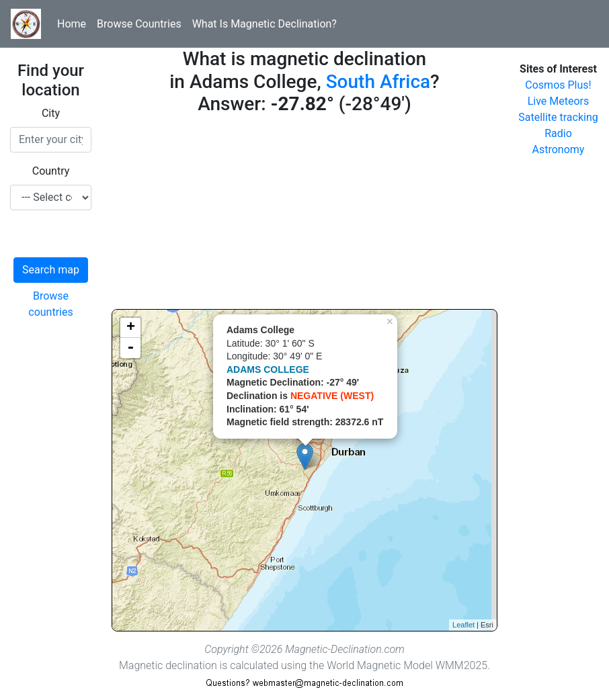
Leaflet (463, 625)
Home (72, 24)
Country (51, 171)
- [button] (130, 348)
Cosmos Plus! (558, 85)
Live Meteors (559, 101)
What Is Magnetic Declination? (265, 24)
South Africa (378, 82)
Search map (51, 270)
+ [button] (131, 328)
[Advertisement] (304, 215)
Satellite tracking (558, 117)
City (51, 113)
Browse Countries (139, 24)
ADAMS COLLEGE (268, 369)
